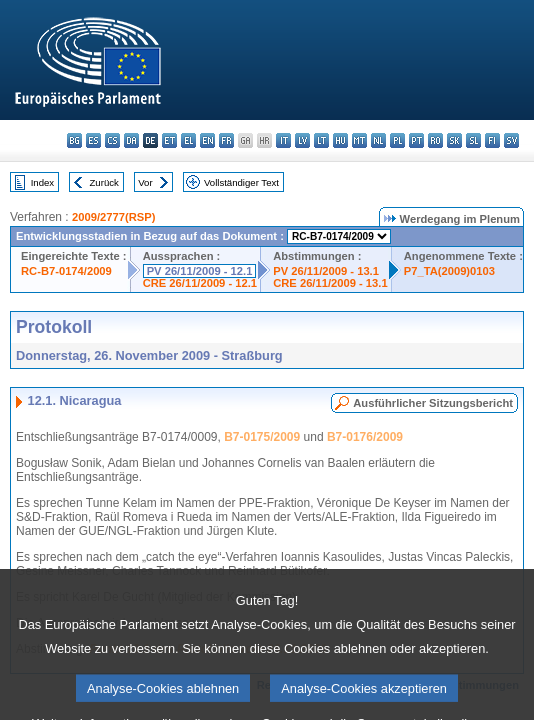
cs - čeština (112, 140)
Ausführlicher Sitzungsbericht (433, 403)
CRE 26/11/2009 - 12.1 (200, 283)
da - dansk (131, 140)
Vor (145, 182)
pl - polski (397, 140)
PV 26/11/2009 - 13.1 (326, 271)
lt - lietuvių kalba (321, 140)
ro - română (435, 140)
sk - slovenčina (454, 140)
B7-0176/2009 (365, 437)
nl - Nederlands (378, 140)
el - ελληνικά (188, 140)
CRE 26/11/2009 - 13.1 (330, 283)
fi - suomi (492, 140)
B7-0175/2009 (262, 437)
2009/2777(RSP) (113, 217)
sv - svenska (511, 140)
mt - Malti (359, 140)
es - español (93, 140)
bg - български (74, 140)
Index (42, 182)
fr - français (226, 140)
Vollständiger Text (241, 182)
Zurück (104, 182)
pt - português (416, 140)
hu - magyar (340, 140)
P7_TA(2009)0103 (449, 271)
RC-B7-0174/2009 (66, 271)
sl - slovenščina (473, 140)
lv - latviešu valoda (302, 140)
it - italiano (283, 140)
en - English (207, 140)
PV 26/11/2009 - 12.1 (200, 271)
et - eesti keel (169, 140)
